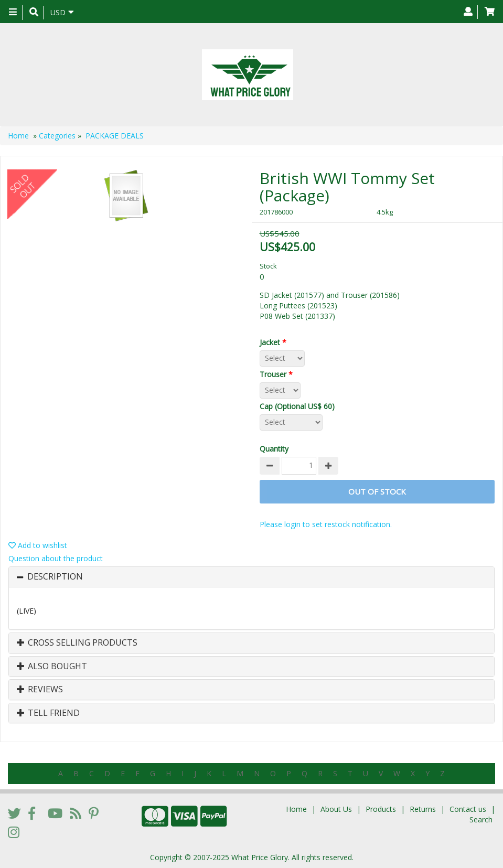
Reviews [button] (40, 690)
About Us (336, 809)
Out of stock (377, 491)
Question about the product (56, 558)
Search (481, 819)
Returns (423, 809)
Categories (57, 136)
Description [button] (55, 577)
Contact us (468, 809)
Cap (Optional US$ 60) (299, 406)
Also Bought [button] (52, 667)
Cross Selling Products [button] (77, 643)
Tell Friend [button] (48, 713)
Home (18, 136)
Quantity (274, 449)
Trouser (278, 374)
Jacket (275, 342)
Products (381, 809)
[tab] (251, 577)
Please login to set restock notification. (326, 524)
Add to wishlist (38, 545)
